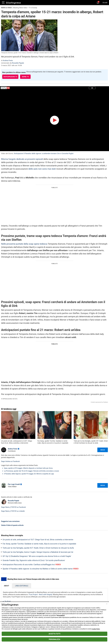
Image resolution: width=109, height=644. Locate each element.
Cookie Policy (96, 629)
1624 (28, 610)
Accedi (105, 3)
